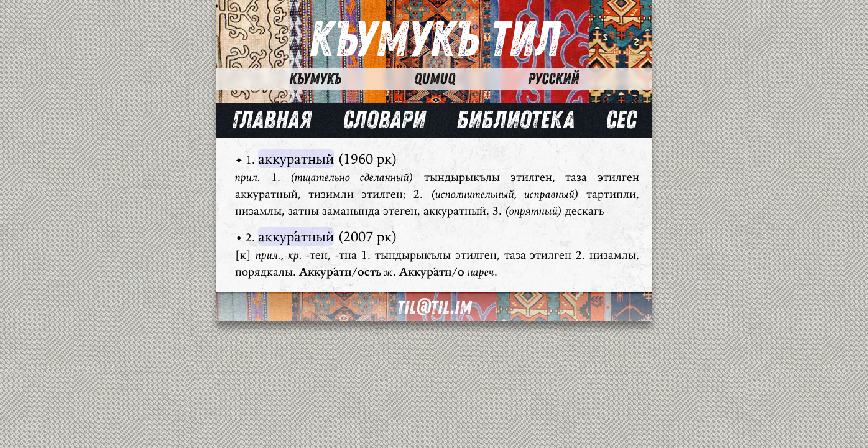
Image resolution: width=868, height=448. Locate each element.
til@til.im (434, 308)
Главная (272, 120)
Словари (384, 120)
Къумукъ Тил (434, 40)
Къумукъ (315, 79)
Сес (621, 120)
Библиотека (515, 120)
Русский (553, 79)
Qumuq (435, 79)
